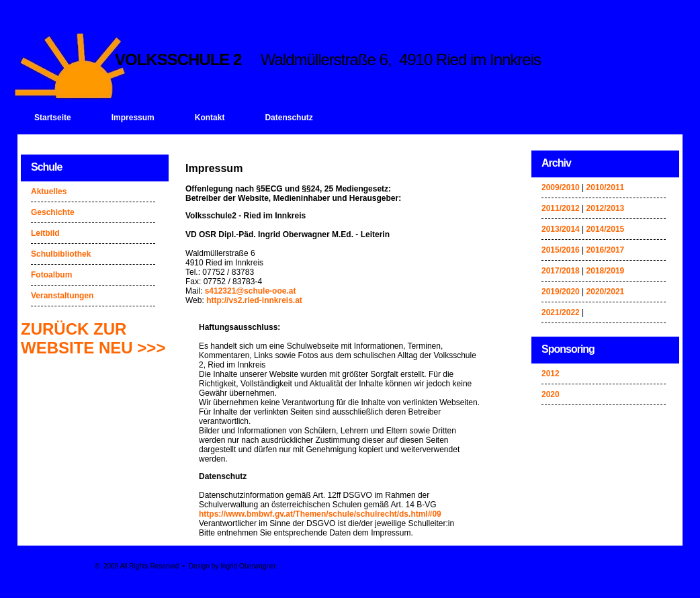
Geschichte (53, 212)
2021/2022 (561, 312)
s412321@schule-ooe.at (251, 291)
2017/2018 (561, 271)
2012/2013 (606, 208)
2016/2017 (606, 250)
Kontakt (210, 118)
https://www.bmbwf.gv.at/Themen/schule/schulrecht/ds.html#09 (320, 514)
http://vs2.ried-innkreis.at (254, 300)
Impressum (133, 118)
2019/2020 (561, 292)
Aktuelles (49, 191)
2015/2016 (561, 250)
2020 (551, 394)
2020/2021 (606, 292)
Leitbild (45, 233)
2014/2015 (606, 229)
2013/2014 (561, 229)
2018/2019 (606, 271)
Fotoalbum (51, 275)
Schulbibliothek (61, 254)
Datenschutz (289, 118)
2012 (551, 374)
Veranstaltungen (62, 296)
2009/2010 (561, 187)
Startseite (53, 118)
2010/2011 (606, 187)
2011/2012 (561, 208)
